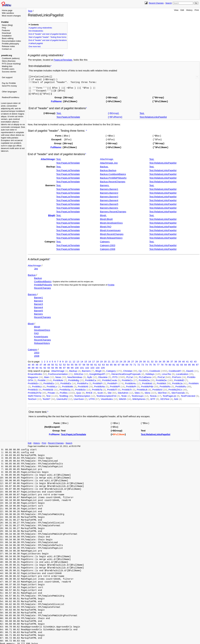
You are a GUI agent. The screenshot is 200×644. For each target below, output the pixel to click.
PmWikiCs (127, 379)
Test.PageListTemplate (68, 116)
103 (92, 367)
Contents (35, 25)
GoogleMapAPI (97, 373)
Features (6, 30)
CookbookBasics (43, 280)
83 (182, 364)
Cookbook (155, 370)
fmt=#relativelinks (36, 31)
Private (51, 392)
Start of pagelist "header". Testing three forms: (48, 37)
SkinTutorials (178, 392)
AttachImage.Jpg (109, 162)
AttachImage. (107, 158)
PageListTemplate (63, 60)
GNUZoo (79, 373)
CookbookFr (175, 370)
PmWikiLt (37, 386)
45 (33, 364)
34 (160, 361)
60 (92, 364)
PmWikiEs (66, 382)
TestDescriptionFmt (106, 395)
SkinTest (162, 392)
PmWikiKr (194, 382)
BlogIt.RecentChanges (112, 233)
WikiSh (123, 398)
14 (82, 361)
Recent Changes (156, 3)
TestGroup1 (138, 395)
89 (33, 367)
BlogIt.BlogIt (106, 218)
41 (187, 361)
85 (189, 364)
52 (60, 364)
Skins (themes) (9, 61)
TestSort (32, 398)
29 (141, 361)
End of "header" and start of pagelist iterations (48, 34)
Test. (59, 113)
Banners (32, 293)
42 (191, 361)
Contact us (7, 49)
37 (172, 361)
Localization (182, 373)
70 (131, 364)
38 (176, 361)
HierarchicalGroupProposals (126, 373)
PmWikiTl (112, 389)
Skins (147, 392)
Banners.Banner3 (109, 196)
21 (109, 361)
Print (197, 10)
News (58, 376)
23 (117, 361)
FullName (56, 101)
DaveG (190, 370)
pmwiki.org (7, 55)
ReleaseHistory (42, 342)
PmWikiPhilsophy (43, 284)
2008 (37, 355)
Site (110, 392)
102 (87, 367)
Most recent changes (11, 16)
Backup (32, 274)
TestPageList (169, 395)
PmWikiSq (65, 389)
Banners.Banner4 (109, 199)
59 (88, 364)
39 (180, 361)
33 (156, 361)
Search (168, 3)
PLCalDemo (145, 376)
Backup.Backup (108, 169)
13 (78, 361)
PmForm (177, 376)
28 (136, 361)
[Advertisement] (13, 115)
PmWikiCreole (110, 379)
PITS (115, 376)
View (176, 10)
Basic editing (8, 38)
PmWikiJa (177, 382)
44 (29, 364)
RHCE (89, 392)
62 (100, 364)
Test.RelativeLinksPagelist (153, 116)
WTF (153, 398)
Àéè (176, 398)
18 (97, 361)
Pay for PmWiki (9, 83)
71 (135, 364)
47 (41, 364)
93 (49, 367)
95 (56, 367)
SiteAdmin (123, 392)
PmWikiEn (33, 382)
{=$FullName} (115, 116)
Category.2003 (108, 244)
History (189, 10)
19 (101, 361)
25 (125, 361)
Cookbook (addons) (11, 58)
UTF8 (92, 398)
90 (37, 367)
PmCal (161, 376)
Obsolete (103, 376)
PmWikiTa (97, 389)
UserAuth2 (62, 398)
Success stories (9, 72)
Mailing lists (7, 66)
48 (45, 364)
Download (6, 33)
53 (64, 364)
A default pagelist (36, 43)
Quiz (79, 392)
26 (129, 361)
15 (86, 361)
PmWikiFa (82, 382)
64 (107, 364)
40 (184, 361)
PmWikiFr (112, 382)
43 (195, 361)
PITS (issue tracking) (11, 64)
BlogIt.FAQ (106, 226)
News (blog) (7, 25)
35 (164, 361)
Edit (182, 10)
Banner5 (39, 310)
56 (76, 364)
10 (66, 361)
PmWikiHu (130, 382)
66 (115, 364)
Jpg (36, 268)
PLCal (129, 376)
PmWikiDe (161, 379)
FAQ (4, 28)
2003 (37, 352)
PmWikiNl (83, 386)
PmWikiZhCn (175, 389)
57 (80, 364)
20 (105, 361)
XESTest (165, 398)
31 (148, 361)
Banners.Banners (109, 207)
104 (98, 367)
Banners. (105, 184)
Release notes (8, 46)
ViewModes (107, 398)
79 (166, 364)
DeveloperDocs (42, 329)
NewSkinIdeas (75, 376)
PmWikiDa (144, 379)
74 (146, 364)
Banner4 (39, 306)
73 (143, 364)
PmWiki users (8, 69)
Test (30, 11)
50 (53, 364)
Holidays (150, 373)
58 (84, 364)
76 (154, 364)
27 (133, 361)
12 (74, 361)
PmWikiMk (67, 386)
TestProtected (188, 395)
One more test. (35, 47)
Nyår (90, 376)
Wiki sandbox (8, 13)
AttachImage (48, 158)
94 (53, 367)
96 (60, 367)
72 (139, 364)
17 (94, 361)
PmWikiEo (49, 382)
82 (178, 364)
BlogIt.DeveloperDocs (111, 222)
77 (158, 364)
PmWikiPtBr (147, 386)
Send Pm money (9, 86)
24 (121, 361)
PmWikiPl (115, 386)
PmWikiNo (100, 386)
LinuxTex (166, 373)
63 (104, 364)
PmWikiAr (58, 379)
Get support (7, 77)
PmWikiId (147, 382)
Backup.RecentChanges (113, 181)
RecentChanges (42, 287)
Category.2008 (108, 248)
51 (56, 364)
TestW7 (46, 398)
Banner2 (39, 300)
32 (152, 361)
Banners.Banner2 (109, 192)
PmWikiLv (52, 386)
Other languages (9, 92)
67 (119, 364)
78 (162, 364)
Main (47, 376)
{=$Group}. (114, 113)
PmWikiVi (157, 389)
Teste (124, 395)
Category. (105, 241)
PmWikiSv (80, 389)
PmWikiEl (179, 379)
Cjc (140, 370)
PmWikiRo (165, 386)
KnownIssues (41, 336)
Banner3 (39, 303)
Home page (7, 10)
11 (70, 361)
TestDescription (82, 395)
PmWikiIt (161, 382)
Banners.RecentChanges (113, 211)
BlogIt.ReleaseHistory (111, 237)
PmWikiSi (33, 389)
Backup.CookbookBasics (113, 173)
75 (150, 364)
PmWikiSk (48, 389)
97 (64, 367)
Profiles (64, 392)
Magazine (33, 376)
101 (82, 367)
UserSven (79, 398)
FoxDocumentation (58, 373)
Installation (7, 36)
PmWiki (5, 22)
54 (68, 364)
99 (72, 367)
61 (96, 364)
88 (29, 367)
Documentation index (11, 41)
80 (170, 364)
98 (68, 367)
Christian (128, 370)
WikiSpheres (139, 398)
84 (186, 364)
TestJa (153, 395)
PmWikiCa (91, 379)
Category (33, 349)
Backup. (104, 166)
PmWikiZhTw (35, 392)
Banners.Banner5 (109, 203)
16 (90, 361)
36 (168, 361)
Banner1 (39, 297)
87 (197, 364)
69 (127, 364)
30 (144, 361)
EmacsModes (35, 373)
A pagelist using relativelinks (40, 28)
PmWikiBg (74, 379)
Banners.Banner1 (109, 188)
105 (103, 367)
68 (123, 364)
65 (111, 364)
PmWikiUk (142, 389)
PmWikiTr (127, 389)
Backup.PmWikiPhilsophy (113, 177)
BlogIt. (103, 214)
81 (174, 364)
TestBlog (64, 395)
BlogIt (51, 214)
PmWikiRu (181, 386)
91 (41, 367)
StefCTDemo (35, 395)
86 (193, 364)
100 (77, 367)
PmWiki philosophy (10, 44)
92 (45, 367)
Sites (137, 392)
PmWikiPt (131, 386)
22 (113, 361)
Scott (100, 392)
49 (49, 364)
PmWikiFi (98, 382)
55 (72, 364)
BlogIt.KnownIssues (110, 229)
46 (37, 364)
